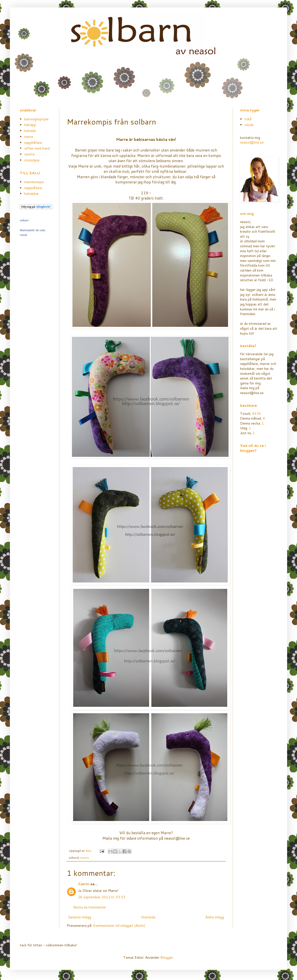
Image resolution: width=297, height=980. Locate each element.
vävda (249, 125)
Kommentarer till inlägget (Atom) (119, 926)
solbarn (24, 220)
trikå (248, 119)
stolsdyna (32, 160)
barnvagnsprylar (37, 119)
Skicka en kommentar (89, 907)
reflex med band (37, 148)
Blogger (167, 957)
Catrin (84, 884)
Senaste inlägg (80, 917)
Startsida (148, 917)
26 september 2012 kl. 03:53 (102, 897)
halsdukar (32, 194)
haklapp (30, 125)
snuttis (30, 154)
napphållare (33, 143)
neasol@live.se (252, 142)
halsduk (30, 131)
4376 (256, 414)
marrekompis (34, 182)
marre (85, 857)
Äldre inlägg (215, 917)
